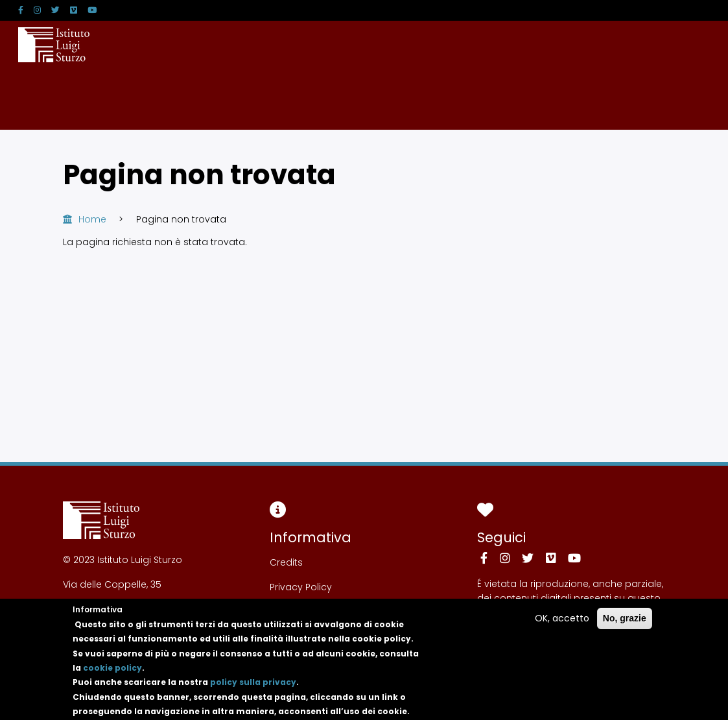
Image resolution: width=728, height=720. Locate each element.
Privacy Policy (301, 587)
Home (92, 219)
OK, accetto (562, 625)
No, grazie (625, 625)
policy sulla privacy (253, 689)
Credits (286, 562)
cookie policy (112, 675)
